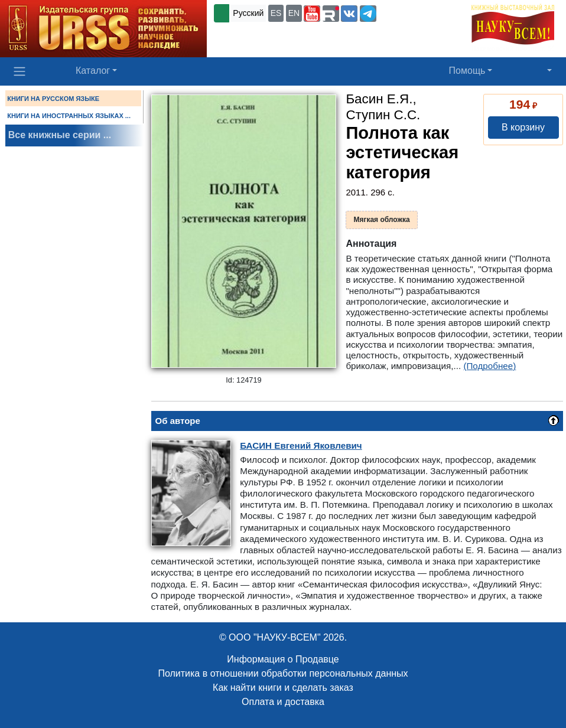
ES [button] (276, 13)
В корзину (523, 127)
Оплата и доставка (283, 702)
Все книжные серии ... (60, 135)
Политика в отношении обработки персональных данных (283, 673)
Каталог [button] (93, 71)
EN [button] (294, 13)
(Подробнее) (489, 366)
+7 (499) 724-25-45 (415, 12)
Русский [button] (248, 13)
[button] (312, 14)
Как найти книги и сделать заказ (283, 688)
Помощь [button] (467, 71)
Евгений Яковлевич (301, 445)
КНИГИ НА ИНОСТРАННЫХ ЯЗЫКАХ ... (69, 116)
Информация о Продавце (283, 659)
